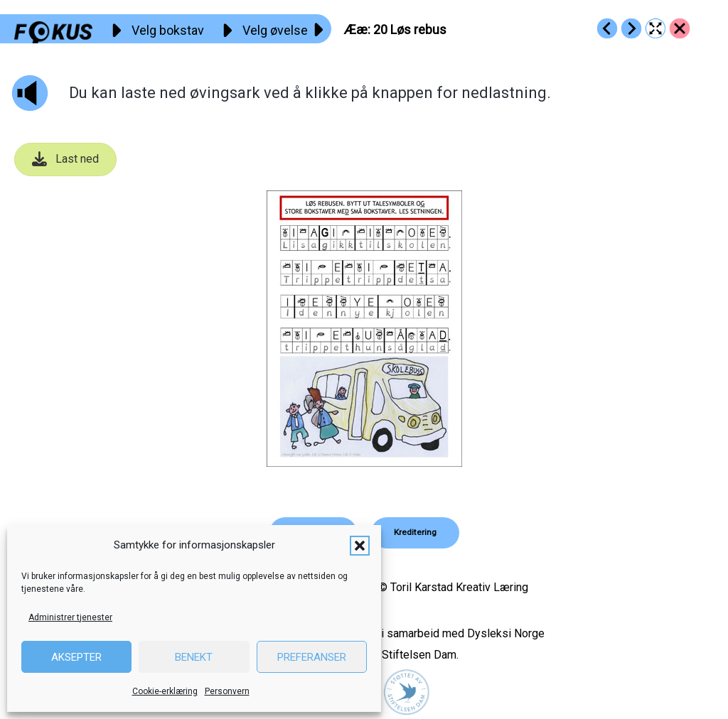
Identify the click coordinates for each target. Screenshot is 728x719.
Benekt (194, 657)
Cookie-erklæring (165, 691)
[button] (360, 546)
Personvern (227, 691)
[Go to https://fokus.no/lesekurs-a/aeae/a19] (607, 28)
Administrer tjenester (70, 617)
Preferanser (312, 657)
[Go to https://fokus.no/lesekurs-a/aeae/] (680, 28)
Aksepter (76, 657)
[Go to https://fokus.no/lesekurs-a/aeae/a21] (631, 28)
